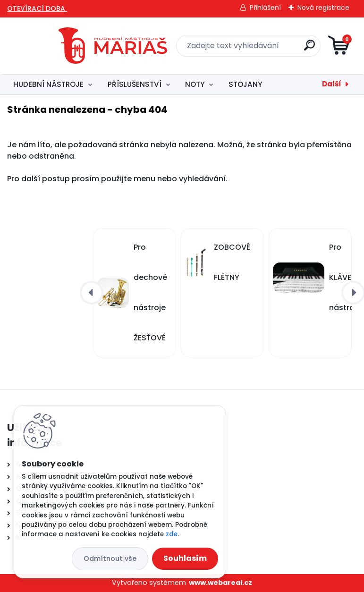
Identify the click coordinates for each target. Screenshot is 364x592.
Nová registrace (323, 8)
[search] (301, 49)
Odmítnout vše (110, 558)
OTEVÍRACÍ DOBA (37, 8)
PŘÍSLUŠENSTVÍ (135, 84)
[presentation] (92, 293)
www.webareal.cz (220, 583)
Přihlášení (265, 8)
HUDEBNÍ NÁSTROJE (48, 84)
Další (332, 84)
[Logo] (71, 46)
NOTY (195, 84)
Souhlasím (185, 558)
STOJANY (245, 84)
